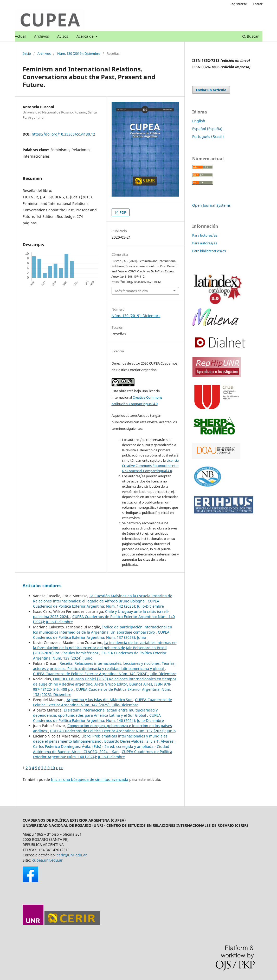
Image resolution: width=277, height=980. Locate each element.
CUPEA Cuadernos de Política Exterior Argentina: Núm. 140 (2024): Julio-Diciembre (105, 674)
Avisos (63, 36)
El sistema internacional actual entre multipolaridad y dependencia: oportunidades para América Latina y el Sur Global (95, 713)
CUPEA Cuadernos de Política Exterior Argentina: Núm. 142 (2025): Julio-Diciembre (98, 604)
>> (61, 768)
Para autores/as (205, 243)
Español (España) (207, 129)
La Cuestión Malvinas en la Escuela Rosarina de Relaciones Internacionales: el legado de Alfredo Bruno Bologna (103, 598)
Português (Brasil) (208, 136)
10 (53, 768)
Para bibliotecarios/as (209, 251)
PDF (122, 212)
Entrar (258, 4)
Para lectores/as (205, 235)
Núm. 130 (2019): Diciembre (79, 53)
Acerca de (86, 36)
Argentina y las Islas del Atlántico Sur (100, 700)
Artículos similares (42, 586)
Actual (20, 36)
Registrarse (238, 4)
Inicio (27, 53)
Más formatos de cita (131, 291)
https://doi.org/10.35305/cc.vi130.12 (63, 134)
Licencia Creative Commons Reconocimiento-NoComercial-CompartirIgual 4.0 (150, 466)
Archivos (41, 36)
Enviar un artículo (211, 90)
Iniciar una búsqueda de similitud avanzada (90, 779)
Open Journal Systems (211, 205)
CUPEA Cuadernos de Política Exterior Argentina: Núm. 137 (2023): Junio (101, 635)
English (199, 121)
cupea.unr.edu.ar (47, 860)
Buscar (251, 36)
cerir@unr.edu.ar (72, 855)
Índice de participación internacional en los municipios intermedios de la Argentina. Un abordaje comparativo (103, 630)
